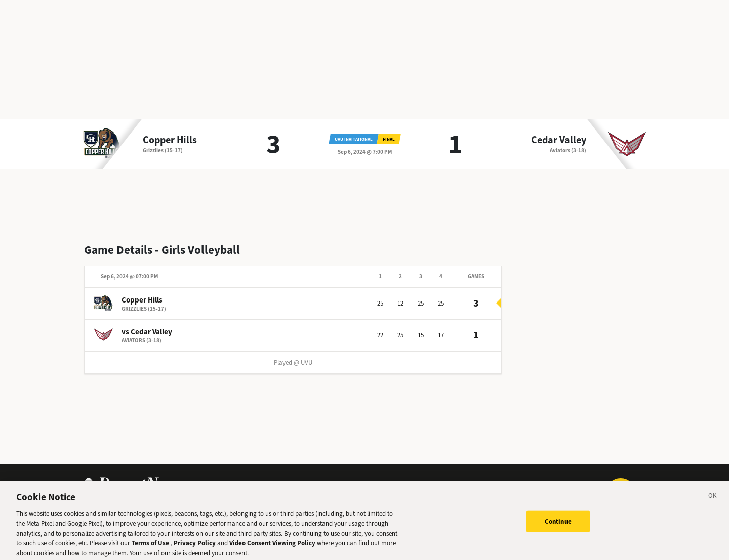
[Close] (713, 500)
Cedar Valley (559, 140)
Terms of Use (150, 547)
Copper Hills (170, 140)
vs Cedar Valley (147, 332)
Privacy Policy (195, 547)
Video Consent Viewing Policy (272, 547)
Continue (558, 524)
